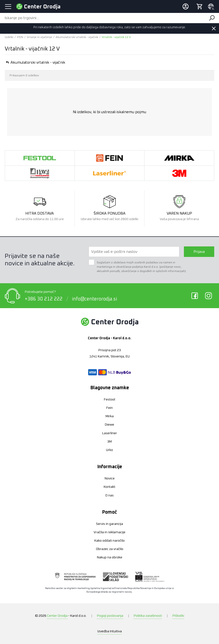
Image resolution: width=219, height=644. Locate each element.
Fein (109, 408)
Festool (109, 400)
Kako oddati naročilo (109, 541)
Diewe (109, 425)
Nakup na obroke (110, 557)
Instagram (208, 296)
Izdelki (9, 37)
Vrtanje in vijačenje (39, 37)
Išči (212, 18)
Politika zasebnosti (148, 616)
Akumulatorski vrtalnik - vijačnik (77, 37)
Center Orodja (57, 616)
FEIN (20, 37)
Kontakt (109, 487)
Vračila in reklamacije (109, 532)
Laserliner (110, 433)
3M (109, 442)
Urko (109, 450)
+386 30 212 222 (44, 299)
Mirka (110, 416)
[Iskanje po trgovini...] (102, 18)
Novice (110, 478)
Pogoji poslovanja (110, 616)
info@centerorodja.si (94, 299)
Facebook (195, 296)
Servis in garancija (109, 524)
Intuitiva (110, 631)
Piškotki (178, 616)
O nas (109, 495)
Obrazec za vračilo (110, 549)
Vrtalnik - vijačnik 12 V (116, 37)
